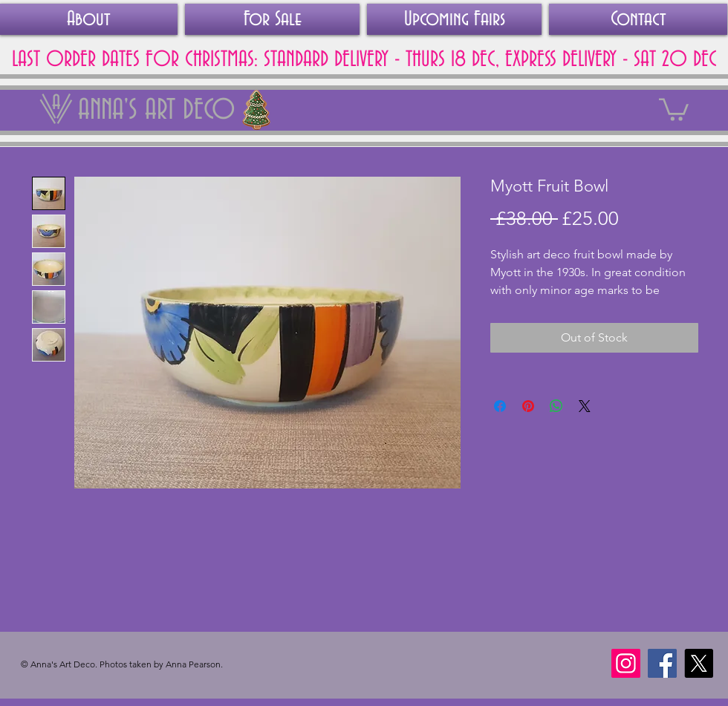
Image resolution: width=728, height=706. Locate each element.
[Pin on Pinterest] (528, 406)
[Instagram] (626, 663)
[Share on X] (585, 406)
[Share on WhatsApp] (556, 406)
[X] (699, 663)
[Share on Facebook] (500, 406)
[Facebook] (662, 663)
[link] (674, 108)
